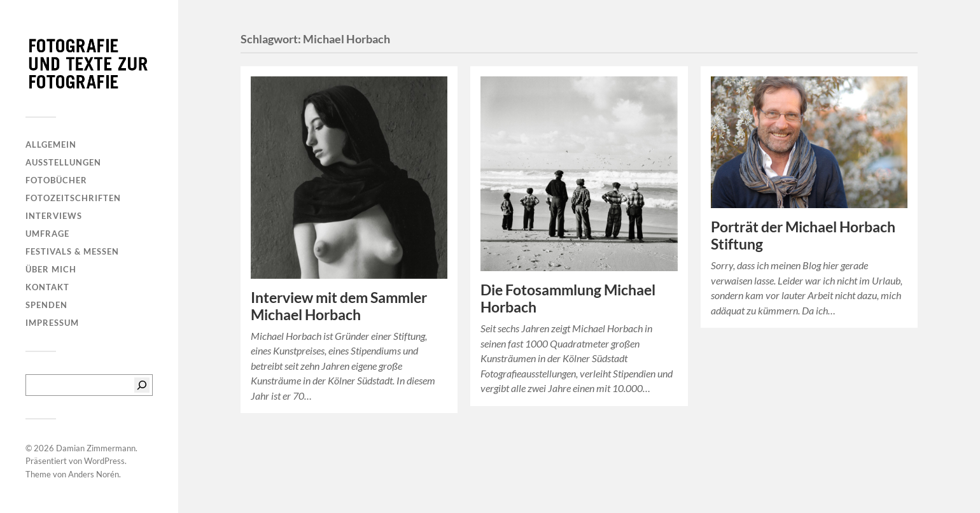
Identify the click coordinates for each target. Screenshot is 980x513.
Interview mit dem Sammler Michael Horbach (339, 306)
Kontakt (47, 287)
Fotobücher (56, 180)
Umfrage (47, 234)
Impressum (52, 323)
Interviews (54, 216)
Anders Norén (94, 474)
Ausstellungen (63, 162)
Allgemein (51, 144)
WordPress (104, 461)
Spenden (46, 305)
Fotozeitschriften (73, 198)
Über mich (51, 269)
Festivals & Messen (72, 251)
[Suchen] (142, 385)
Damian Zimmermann (96, 448)
